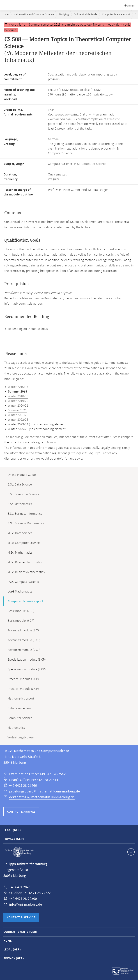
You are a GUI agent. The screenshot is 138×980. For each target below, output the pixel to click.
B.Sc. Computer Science (23, 494)
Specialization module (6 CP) (27, 660)
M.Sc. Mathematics (20, 553)
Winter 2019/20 (18, 401)
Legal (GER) (12, 830)
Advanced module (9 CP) (24, 650)
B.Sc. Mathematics (20, 504)
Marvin (52, 442)
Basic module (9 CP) (21, 621)
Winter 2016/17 (18, 387)
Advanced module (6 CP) (24, 640)
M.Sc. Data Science (20, 533)
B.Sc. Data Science (20, 485)
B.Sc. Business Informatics (25, 514)
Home (5, 15)
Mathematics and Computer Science (34, 15)
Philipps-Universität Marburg (19, 852)
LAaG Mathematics (20, 592)
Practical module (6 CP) (23, 689)
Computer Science (20, 718)
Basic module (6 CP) (21, 611)
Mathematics (16, 728)
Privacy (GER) (14, 839)
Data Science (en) (19, 708)
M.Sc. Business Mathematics (26, 572)
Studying (64, 15)
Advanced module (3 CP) (24, 631)
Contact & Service (21, 918)
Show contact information (131, 852)
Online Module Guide (85, 15)
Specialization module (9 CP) (27, 669)
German (130, 6)
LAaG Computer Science (24, 582)
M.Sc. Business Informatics (25, 562)
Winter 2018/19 (18, 396)
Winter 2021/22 (18, 415)
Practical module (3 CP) (23, 679)
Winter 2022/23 (18, 420)
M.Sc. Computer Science (90, 164)
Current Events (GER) (20, 932)
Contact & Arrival (21, 812)
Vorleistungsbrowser (21, 738)
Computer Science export (116, 15)
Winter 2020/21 (18, 406)
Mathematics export (21, 699)
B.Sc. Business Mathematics (26, 524)
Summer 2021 (17, 410)
